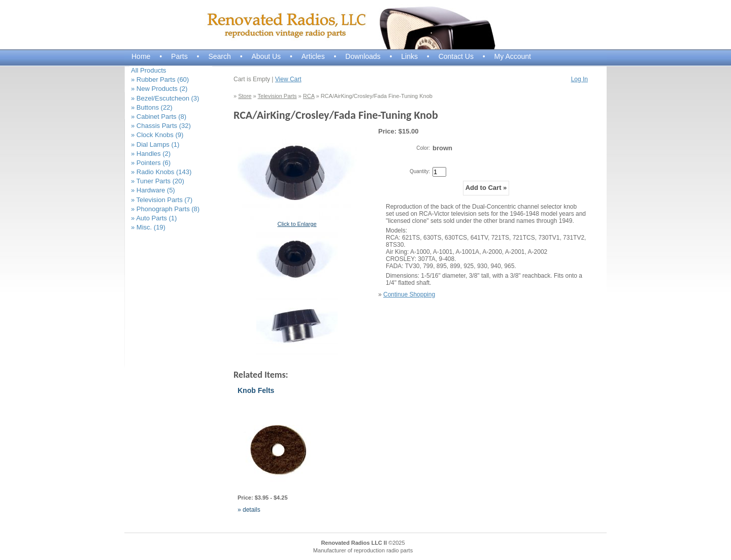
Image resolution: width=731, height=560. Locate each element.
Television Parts (277, 96)
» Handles (151, 154)
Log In (579, 79)
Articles (313, 56)
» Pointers (151, 163)
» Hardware (153, 190)
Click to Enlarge (297, 224)
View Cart (288, 79)
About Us (266, 56)
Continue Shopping (409, 294)
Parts (179, 56)
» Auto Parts (154, 218)
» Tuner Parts (158, 181)
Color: (423, 148)
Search (219, 56)
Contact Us (456, 56)
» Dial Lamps (155, 144)
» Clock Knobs (157, 135)
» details (249, 510)
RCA (309, 96)
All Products (148, 70)
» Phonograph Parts (165, 209)
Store (245, 96)
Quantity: (420, 171)
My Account (513, 56)
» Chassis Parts (161, 126)
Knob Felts (256, 390)
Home (141, 56)
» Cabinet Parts (159, 117)
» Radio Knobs (161, 172)
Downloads (363, 56)
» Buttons (152, 107)
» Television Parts (162, 200)
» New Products (159, 89)
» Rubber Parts (160, 79)
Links (409, 56)
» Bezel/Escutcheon (165, 98)
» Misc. (148, 227)
